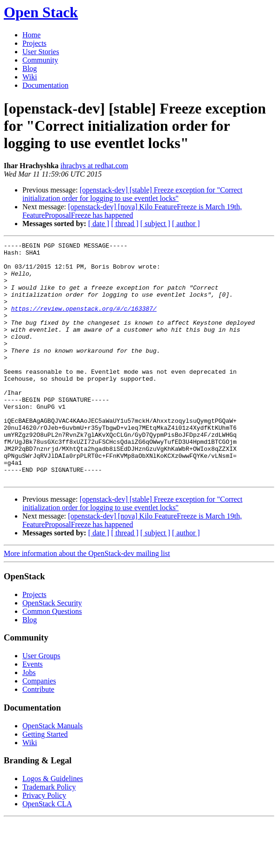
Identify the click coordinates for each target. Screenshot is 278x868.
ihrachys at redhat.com (94, 166)
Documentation (45, 85)
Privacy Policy (44, 843)
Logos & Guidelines (53, 826)
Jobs (29, 720)
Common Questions (52, 659)
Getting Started (45, 782)
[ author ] (186, 224)
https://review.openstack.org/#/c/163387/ (84, 322)
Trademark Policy (49, 835)
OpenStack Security (52, 651)
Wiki (30, 77)
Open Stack (41, 12)
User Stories (41, 52)
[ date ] (99, 224)
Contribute (38, 737)
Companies (39, 729)
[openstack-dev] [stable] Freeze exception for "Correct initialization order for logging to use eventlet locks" (132, 194)
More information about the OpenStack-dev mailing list (87, 601)
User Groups (41, 703)
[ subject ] (155, 224)
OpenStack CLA (47, 851)
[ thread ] (125, 224)
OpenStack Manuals (52, 773)
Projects (35, 43)
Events (33, 712)
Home (31, 35)
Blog (30, 68)
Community (40, 60)
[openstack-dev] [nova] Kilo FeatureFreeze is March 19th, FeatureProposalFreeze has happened (132, 211)
